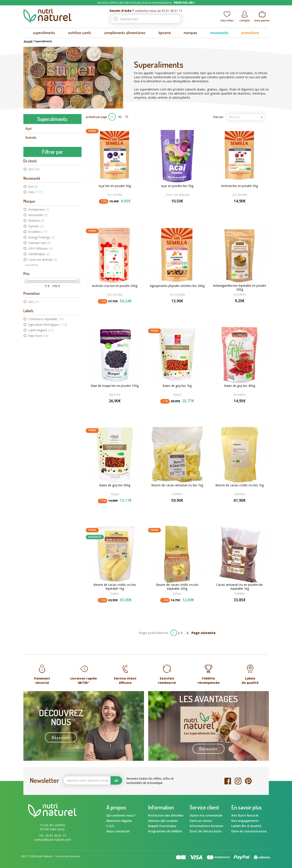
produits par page (96, 117)
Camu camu (34, 165)
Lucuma (31, 246)
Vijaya (177, 394)
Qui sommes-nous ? (121, 815)
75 (127, 117)
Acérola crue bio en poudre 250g (115, 286)
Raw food (38, 454)
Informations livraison (207, 826)
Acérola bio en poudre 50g (240, 186)
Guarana (31, 219)
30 (120, 117)
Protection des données (166, 815)
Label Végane (41, 448)
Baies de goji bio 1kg (177, 386)
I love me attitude (43, 378)
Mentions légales (119, 821)
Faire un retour (201, 821)
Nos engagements (245, 821)
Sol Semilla (115, 195)
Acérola (31, 137)
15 (112, 117)
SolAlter (177, 494)
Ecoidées (38, 350)
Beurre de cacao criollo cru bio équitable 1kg (115, 587)
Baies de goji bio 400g (240, 386)
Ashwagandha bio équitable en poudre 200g (240, 288)
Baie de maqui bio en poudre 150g (115, 386)
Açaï (29, 128)
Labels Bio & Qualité (246, 826)
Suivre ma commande (206, 815)
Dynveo (36, 345)
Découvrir (61, 737)
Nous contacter (118, 831)
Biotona (36, 339)
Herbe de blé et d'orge (41, 228)
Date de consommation (249, 831)
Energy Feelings (42, 356)
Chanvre (31, 183)
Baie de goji (33, 147)
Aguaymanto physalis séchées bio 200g (177, 286)
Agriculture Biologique (48, 443)
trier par (218, 117)
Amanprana (39, 328)
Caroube (31, 174)
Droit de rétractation (206, 831)
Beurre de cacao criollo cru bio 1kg (240, 485)
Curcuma (32, 210)
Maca (29, 255)
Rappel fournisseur (162, 826)
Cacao (30, 156)
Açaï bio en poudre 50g (115, 186)
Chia (29, 192)
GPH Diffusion (40, 367)
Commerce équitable (46, 437)
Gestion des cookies (163, 821)
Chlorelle (32, 201)
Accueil (28, 41)
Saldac (115, 593)
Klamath (31, 237)
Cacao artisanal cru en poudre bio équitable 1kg (240, 587)
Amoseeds (38, 334)
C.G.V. (111, 826)
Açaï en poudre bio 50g (177, 186)
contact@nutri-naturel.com (52, 840)
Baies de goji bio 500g (115, 485)
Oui (34, 288)
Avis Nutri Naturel (245, 815)
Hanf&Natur (39, 373)
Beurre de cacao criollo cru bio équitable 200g (177, 587)
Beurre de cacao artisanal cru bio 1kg (177, 485)
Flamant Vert (40, 361)
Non (35, 311)
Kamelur (240, 494)
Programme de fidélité (165, 831)
